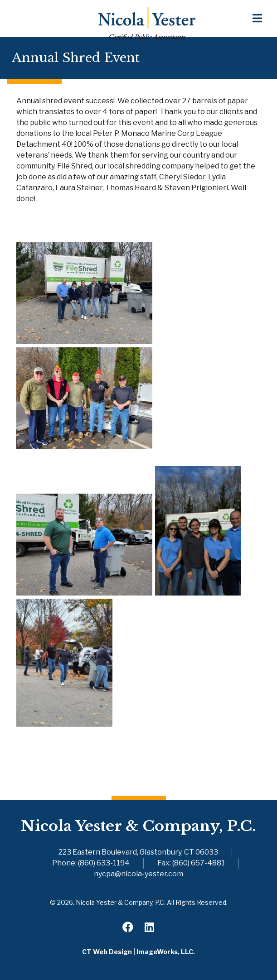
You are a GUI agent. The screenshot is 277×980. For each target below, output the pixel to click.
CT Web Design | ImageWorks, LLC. (138, 952)
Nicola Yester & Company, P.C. (138, 826)
